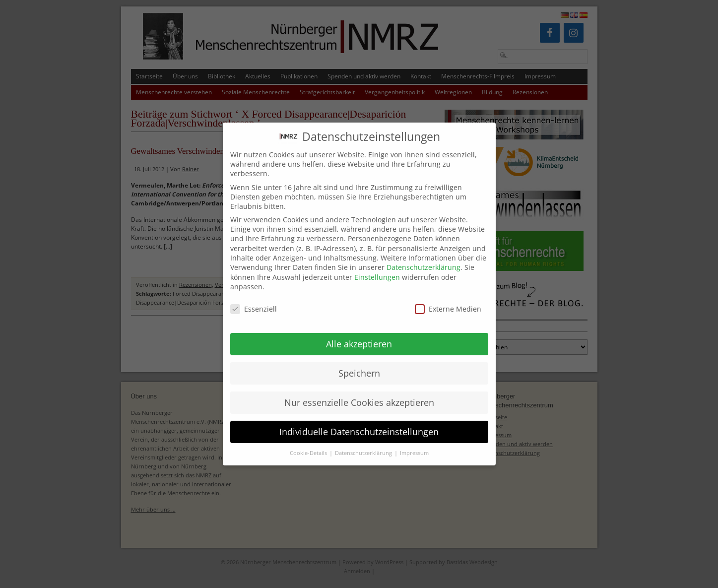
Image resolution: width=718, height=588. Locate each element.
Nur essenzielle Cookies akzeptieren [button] (359, 394)
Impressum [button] (414, 445)
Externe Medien (448, 300)
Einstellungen (377, 269)
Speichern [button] (359, 365)
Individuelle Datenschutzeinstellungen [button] (359, 423)
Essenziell (254, 300)
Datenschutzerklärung (424, 259)
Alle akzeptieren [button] (359, 335)
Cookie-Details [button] (309, 445)
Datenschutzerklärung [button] (364, 445)
